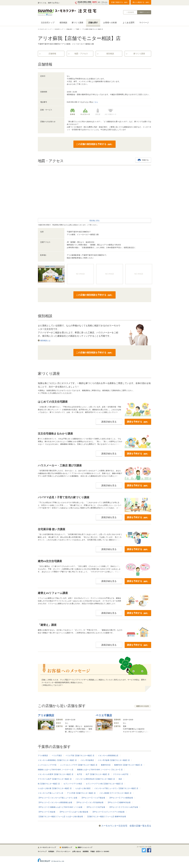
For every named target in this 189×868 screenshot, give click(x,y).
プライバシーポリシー (63, 852)
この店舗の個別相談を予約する (94, 144)
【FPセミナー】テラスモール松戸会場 (123, 807)
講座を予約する (138, 422)
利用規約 (51, 852)
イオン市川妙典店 (87, 760)
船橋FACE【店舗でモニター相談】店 (128, 765)
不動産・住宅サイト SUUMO (100, 852)
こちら (106, 4)
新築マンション (145, 12)
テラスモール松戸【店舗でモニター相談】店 (55, 779)
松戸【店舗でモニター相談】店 (98, 774)
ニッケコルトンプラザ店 (47, 765)
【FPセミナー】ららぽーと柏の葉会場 (74, 812)
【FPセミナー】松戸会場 (95, 807)
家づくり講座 (78, 23)
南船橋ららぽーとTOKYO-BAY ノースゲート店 (56, 770)
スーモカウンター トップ (45, 29)
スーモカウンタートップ (48, 847)
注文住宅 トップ (59, 29)
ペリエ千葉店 (57, 755)
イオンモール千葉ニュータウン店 (51, 793)
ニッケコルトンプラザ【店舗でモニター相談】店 (79, 765)
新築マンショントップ (85, 847)
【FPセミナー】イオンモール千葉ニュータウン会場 (57, 798)
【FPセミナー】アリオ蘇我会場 (121, 798)
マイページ (144, 23)
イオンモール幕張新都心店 (108, 755)
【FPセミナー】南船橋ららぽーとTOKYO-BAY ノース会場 (60, 807)
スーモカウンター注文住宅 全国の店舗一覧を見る (126, 826)
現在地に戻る (94, 221)
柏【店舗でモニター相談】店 (49, 784)
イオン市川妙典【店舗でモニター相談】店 (114, 760)
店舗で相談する (120, 2)
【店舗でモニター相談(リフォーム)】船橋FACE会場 (106, 817)
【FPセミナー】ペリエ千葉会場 (93, 798)
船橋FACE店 (106, 765)
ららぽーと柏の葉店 (83, 788)
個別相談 (63, 23)
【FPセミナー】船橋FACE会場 (119, 802)
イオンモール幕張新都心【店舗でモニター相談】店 (57, 760)
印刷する (145, 160)
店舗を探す (93, 23)
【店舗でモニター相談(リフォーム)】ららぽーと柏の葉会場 (60, 817)
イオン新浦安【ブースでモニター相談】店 (115, 793)
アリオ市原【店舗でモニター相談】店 (81, 793)
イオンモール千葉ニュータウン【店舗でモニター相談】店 (116, 788)
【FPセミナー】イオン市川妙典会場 (90, 802)
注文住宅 (131, 12)
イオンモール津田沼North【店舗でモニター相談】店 (95, 779)
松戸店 (80, 774)
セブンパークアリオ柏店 (73, 784)
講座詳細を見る (109, 422)
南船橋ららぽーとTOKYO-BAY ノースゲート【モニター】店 (100, 770)
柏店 (120, 779)
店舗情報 (52, 54)
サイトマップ (42, 852)
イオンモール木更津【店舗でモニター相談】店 (56, 774)
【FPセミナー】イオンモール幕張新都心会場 (55, 802)
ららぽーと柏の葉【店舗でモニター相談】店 (55, 788)
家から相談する (141, 2)
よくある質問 (128, 23)
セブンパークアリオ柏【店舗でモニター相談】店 (104, 784)
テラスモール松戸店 (121, 774)
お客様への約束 (110, 23)
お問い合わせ (77, 852)
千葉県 (77, 29)
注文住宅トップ (48, 23)
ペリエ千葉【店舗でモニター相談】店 (80, 755)
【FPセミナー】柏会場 (47, 812)
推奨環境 (86, 852)
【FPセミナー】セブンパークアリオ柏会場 (108, 812)
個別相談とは (45, 340)
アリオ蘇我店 (43, 755)
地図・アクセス (81, 54)
